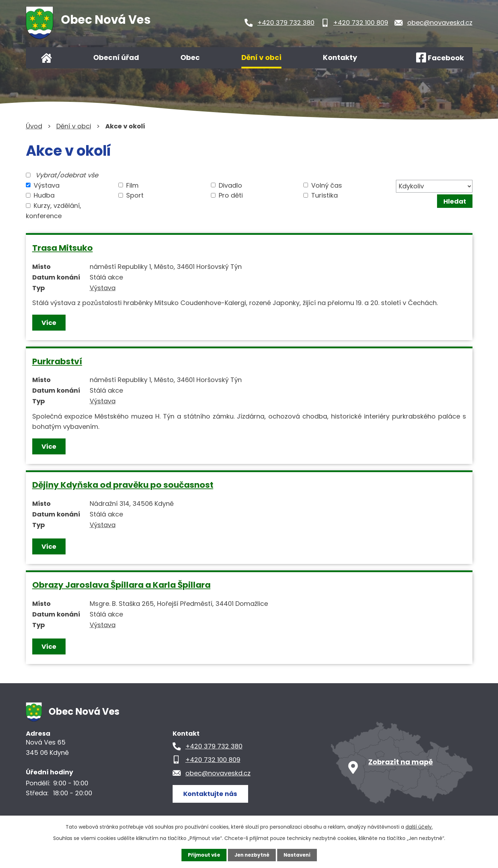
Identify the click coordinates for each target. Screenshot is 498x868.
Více (49, 323)
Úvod (46, 58)
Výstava (47, 185)
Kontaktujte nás (212, 793)
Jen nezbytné (252, 855)
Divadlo (230, 185)
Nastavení (299, 855)
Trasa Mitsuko (63, 248)
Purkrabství (57, 361)
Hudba (44, 195)
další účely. (419, 826)
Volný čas (327, 185)
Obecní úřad (116, 57)
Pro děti (231, 195)
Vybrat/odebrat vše (67, 175)
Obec (190, 57)
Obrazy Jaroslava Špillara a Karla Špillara (121, 585)
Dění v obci (261, 57)
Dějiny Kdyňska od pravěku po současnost (123, 485)
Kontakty (340, 57)
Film (132, 185)
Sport (135, 195)
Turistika (324, 195)
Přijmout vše (202, 855)
